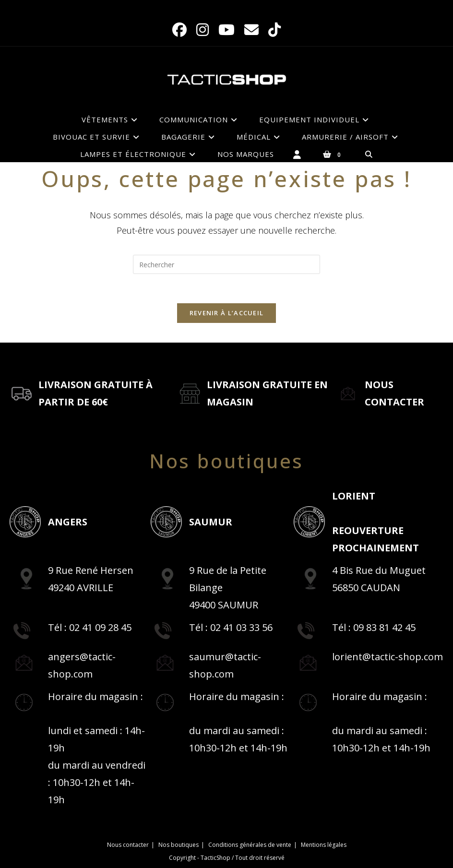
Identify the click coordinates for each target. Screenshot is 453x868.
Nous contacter (128, 845)
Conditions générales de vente (250, 845)
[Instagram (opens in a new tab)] (203, 30)
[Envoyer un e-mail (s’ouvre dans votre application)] (251, 30)
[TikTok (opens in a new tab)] (274, 30)
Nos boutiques (179, 845)
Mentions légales (324, 845)
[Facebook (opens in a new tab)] (179, 30)
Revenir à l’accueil (227, 313)
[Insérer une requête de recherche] (226, 264)
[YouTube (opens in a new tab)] (226, 30)
